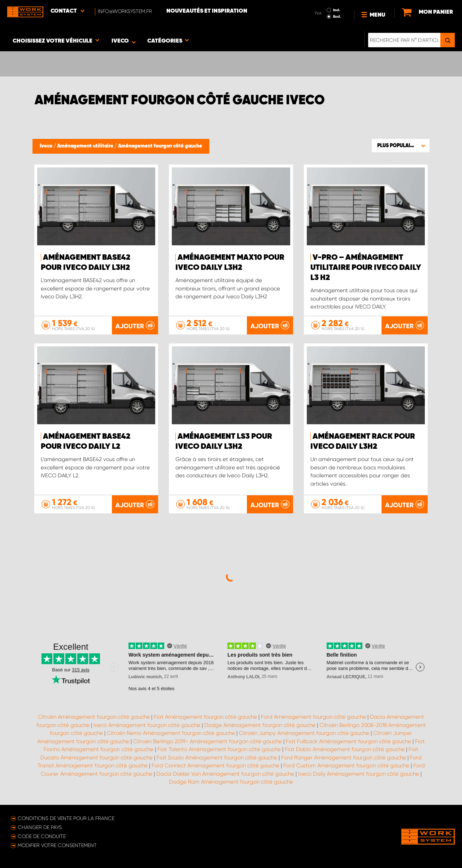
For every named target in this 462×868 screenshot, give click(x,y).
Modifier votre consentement (57, 845)
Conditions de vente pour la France (66, 818)
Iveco (47, 146)
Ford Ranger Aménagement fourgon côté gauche (344, 758)
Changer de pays (40, 827)
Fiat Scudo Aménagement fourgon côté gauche (217, 758)
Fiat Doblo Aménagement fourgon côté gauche (345, 749)
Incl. (337, 10)
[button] (401, 145)
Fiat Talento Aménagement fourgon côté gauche (219, 749)
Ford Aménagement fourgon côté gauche (313, 717)
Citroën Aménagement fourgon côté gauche (94, 717)
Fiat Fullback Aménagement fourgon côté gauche (348, 741)
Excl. (337, 17)
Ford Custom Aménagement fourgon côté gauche (346, 766)
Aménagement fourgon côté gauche (160, 146)
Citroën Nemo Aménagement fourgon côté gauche (171, 733)
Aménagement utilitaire (86, 146)
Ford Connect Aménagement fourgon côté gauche (215, 766)
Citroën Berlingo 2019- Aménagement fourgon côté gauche (208, 741)
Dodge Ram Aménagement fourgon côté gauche (231, 782)
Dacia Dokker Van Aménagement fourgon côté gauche (225, 774)
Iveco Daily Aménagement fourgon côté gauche (359, 774)
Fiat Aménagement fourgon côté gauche (205, 717)
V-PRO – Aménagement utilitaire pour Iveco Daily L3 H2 (366, 268)
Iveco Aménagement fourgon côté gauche (147, 725)
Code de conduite (42, 836)
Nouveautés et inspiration (207, 11)
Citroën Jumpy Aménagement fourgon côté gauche (304, 733)
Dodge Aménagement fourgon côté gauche (260, 725)
